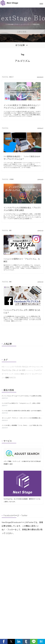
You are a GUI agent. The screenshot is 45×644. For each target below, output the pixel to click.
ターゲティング (7, 374)
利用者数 (18, 367)
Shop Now (36, 367)
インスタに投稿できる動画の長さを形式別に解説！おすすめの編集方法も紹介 (22, 411)
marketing (30, 370)
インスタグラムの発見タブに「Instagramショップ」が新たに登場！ (21, 403)
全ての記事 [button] (20, 45)
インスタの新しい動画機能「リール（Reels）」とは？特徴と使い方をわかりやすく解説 (22, 425)
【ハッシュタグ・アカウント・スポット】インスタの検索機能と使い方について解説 (22, 418)
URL (42, 367)
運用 (10, 230)
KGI (3, 367)
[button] (4, 641)
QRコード (28, 374)
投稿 (7, 378)
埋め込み (25, 367)
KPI (30, 367)
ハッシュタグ (10, 367)
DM (20, 370)
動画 (22, 374)
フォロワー (38, 370)
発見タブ (11, 77)
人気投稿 (11, 179)
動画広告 (13, 378)
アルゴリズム (5, 77)
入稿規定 (17, 374)
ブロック (15, 370)
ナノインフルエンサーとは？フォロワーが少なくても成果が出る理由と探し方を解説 (22, 396)
